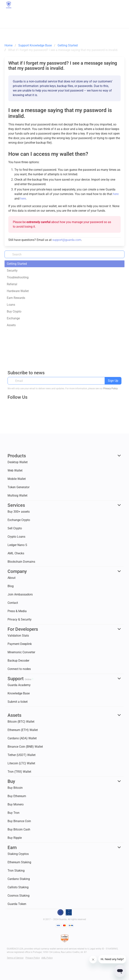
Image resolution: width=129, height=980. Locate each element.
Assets (11, 325)
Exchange (13, 318)
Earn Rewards (16, 298)
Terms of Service (15, 958)
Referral (12, 284)
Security (12, 271)
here (116, 194)
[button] (121, 5)
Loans (11, 305)
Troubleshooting (18, 277)
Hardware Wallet (18, 291)
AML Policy (47, 958)
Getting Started (17, 264)
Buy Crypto (14, 311)
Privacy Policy (110, 389)
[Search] (64, 254)
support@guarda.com (67, 240)
